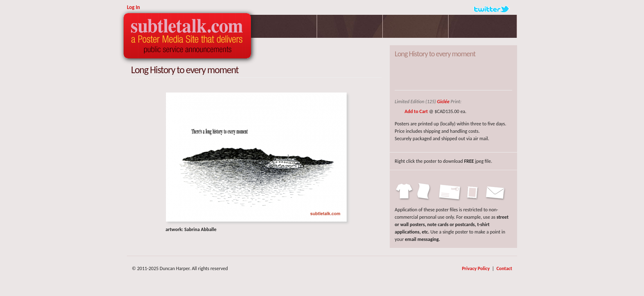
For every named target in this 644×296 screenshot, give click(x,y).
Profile (416, 26)
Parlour (350, 26)
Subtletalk (187, 36)
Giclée (443, 102)
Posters (284, 26)
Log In (133, 7)
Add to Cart (416, 111)
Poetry (483, 26)
